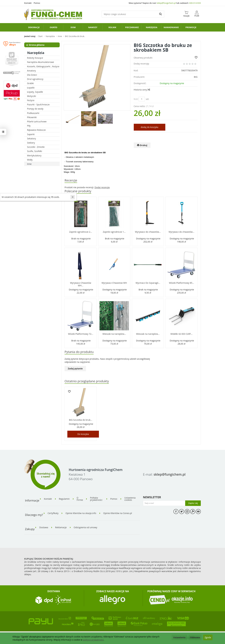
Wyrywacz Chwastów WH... (81, 284)
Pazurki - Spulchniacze (38, 104)
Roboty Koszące (35, 58)
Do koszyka (83, 434)
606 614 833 (195, 3)
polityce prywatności (93, 640)
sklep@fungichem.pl (166, 3)
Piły (29, 126)
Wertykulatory (34, 155)
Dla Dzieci (32, 75)
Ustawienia (179, 637)
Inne (29, 164)
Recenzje (71, 180)
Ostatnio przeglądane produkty (87, 381)
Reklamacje (61, 527)
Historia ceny (142, 90)
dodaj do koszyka (149, 127)
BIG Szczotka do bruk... (81, 420)
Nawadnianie (171, 27)
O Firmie (80, 499)
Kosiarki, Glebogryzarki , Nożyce (43, 66)
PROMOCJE (191, 27)
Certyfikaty (53, 513)
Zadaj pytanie (75, 369)
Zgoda (208, 637)
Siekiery (31, 143)
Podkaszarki (33, 113)
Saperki (31, 134)
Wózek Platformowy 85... (181, 283)
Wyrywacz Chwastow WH (114, 283)
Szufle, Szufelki (35, 151)
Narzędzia (151, 27)
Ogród (53, 27)
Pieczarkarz (132, 27)
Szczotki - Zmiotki (36, 147)
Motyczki (31, 96)
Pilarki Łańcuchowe (37, 121)
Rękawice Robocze (36, 130)
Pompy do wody (35, 109)
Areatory (31, 71)
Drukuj (142, 145)
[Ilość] (142, 99)
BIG (196, 77)
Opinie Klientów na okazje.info (81, 513)
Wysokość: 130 (71, 169)
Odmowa (195, 637)
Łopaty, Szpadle (35, 92)
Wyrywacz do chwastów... (148, 232)
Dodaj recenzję (102, 187)
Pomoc (37, 3)
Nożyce (31, 100)
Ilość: (136, 99)
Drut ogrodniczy (35, 79)
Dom (73, 27)
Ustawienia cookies (130, 499)
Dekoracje (34, 27)
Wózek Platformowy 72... (81, 334)
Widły (30, 160)
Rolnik (112, 27)
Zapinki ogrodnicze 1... (114, 232)
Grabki (30, 83)
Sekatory (31, 138)
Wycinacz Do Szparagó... (148, 283)
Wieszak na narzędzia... (114, 334)
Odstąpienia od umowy (86, 527)
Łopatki (31, 88)
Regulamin (64, 499)
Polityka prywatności (96, 499)
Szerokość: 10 (70, 166)
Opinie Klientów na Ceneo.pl (118, 513)
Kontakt (28, 3)
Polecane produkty (78, 191)
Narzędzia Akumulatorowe (40, 62)
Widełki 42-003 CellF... (181, 334)
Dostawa (44, 527)
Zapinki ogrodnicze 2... (81, 232)
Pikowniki (32, 117)
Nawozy (93, 27)
